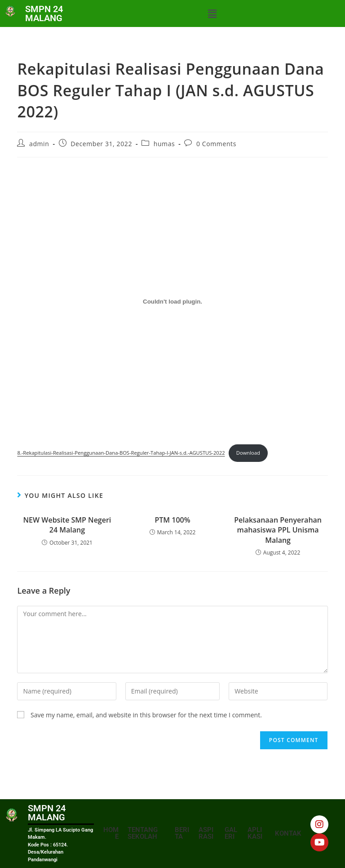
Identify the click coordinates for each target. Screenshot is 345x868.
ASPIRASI (206, 833)
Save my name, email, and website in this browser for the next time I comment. (146, 715)
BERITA (182, 833)
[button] (212, 13)
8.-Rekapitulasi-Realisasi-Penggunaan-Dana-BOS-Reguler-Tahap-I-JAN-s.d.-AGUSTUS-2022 (121, 453)
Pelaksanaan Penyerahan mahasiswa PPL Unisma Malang (278, 530)
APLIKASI (255, 833)
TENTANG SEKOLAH (143, 833)
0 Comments (216, 144)
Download (248, 453)
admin (39, 144)
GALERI (231, 833)
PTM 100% (172, 520)
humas (164, 144)
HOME (111, 833)
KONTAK (288, 833)
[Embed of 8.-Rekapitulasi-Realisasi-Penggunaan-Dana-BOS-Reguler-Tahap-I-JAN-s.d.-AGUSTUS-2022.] (172, 301)
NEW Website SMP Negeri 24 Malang (67, 525)
